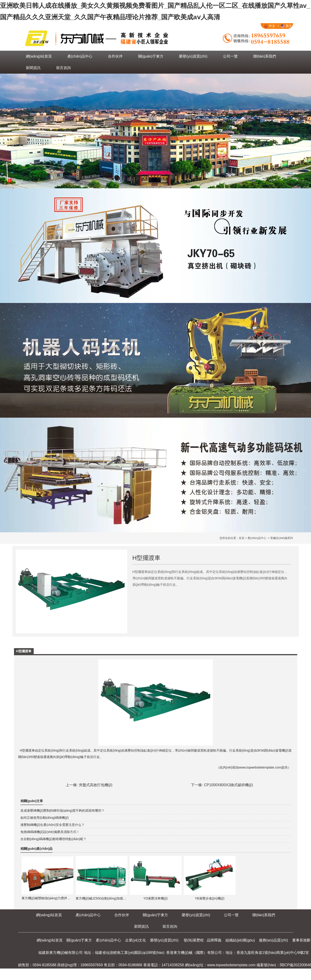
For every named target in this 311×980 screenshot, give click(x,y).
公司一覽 (230, 56)
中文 (270, 26)
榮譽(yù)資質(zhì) (193, 56)
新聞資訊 (33, 68)
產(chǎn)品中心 (80, 56)
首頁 (242, 538)
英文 (286, 26)
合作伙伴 (115, 56)
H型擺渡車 (27, 750)
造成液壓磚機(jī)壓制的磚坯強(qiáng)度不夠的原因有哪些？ (63, 811)
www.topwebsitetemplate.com (260, 767)
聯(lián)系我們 (265, 56)
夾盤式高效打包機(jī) (96, 785)
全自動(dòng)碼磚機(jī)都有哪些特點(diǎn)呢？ (54, 839)
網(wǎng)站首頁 (39, 56)
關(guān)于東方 (151, 56)
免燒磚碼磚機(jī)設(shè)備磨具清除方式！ (50, 832)
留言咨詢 (63, 68)
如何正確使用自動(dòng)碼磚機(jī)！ (45, 818)
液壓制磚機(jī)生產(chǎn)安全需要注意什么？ (52, 825)
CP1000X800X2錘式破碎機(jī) (228, 785)
